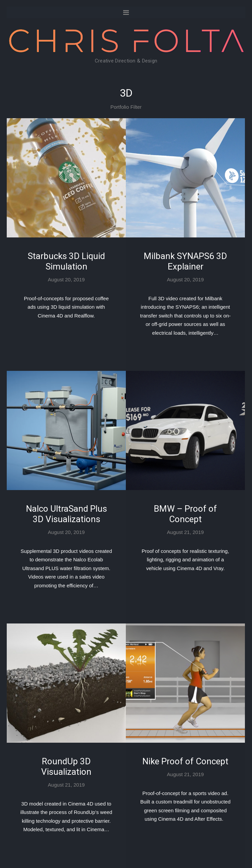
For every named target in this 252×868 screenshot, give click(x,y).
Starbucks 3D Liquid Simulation (66, 261)
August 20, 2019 (66, 279)
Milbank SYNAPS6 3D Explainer (185, 261)
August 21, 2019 (185, 532)
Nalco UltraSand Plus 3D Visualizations (66, 514)
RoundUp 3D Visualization (66, 767)
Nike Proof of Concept (185, 761)
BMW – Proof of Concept (185, 514)
